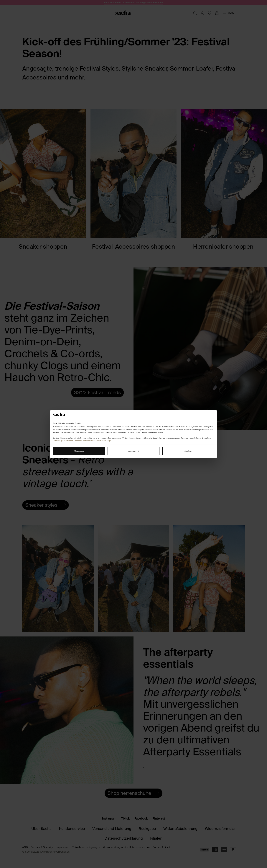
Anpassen (134, 451)
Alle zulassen (79, 451)
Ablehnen (188, 451)
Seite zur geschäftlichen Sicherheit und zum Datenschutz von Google (82, 441)
